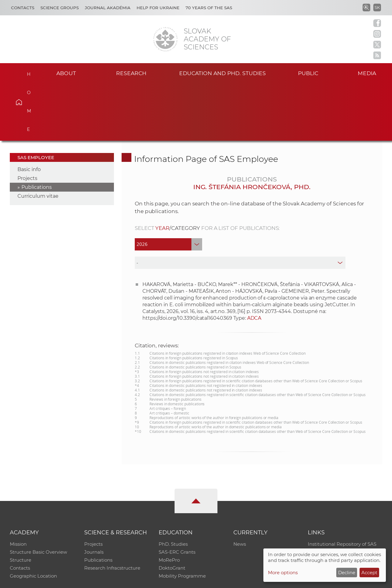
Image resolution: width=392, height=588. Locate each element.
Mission (18, 487)
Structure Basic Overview (38, 495)
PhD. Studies (173, 487)
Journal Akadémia (108, 8)
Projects (27, 121)
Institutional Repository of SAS (342, 487)
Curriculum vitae (38, 139)
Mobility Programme (182, 519)
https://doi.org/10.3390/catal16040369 (187, 261)
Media (367, 73)
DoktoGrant (172, 511)
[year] (168, 187)
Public (308, 73)
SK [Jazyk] (377, 7)
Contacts (23, 8)
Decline (347, 573)
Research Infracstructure (112, 511)
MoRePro (169, 503)
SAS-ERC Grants (177, 495)
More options (283, 573)
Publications (37, 130)
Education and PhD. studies (222, 73)
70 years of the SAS (209, 8)
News (240, 487)
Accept (369, 573)
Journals (94, 495)
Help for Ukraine (158, 8)
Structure (21, 503)
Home (28, 72)
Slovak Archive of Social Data (340, 495)
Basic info (29, 112)
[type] (240, 205)
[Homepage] (165, 39)
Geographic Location (33, 519)
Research (131, 73)
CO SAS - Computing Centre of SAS (93, 580)
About (66, 73)
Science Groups (60, 8)
